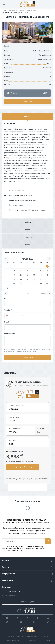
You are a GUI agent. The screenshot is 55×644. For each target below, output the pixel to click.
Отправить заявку (27, 358)
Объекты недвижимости (17, 11)
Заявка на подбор (27, 602)
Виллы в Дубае (31, 11)
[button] (8, 315)
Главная (5, 11)
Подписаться (48, 541)
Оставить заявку (27, 101)
